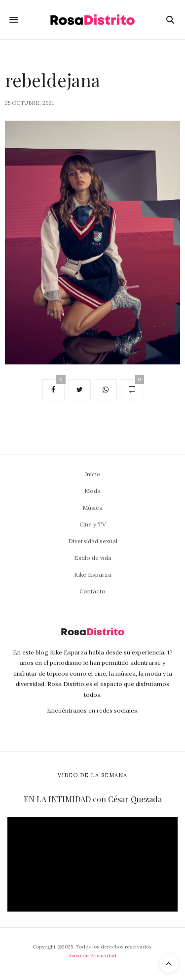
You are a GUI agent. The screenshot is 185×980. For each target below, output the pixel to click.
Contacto (92, 591)
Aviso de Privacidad (92, 956)
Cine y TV (93, 524)
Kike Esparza (93, 574)
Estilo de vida (93, 558)
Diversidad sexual (93, 541)
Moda (92, 491)
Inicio (93, 474)
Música (92, 507)
